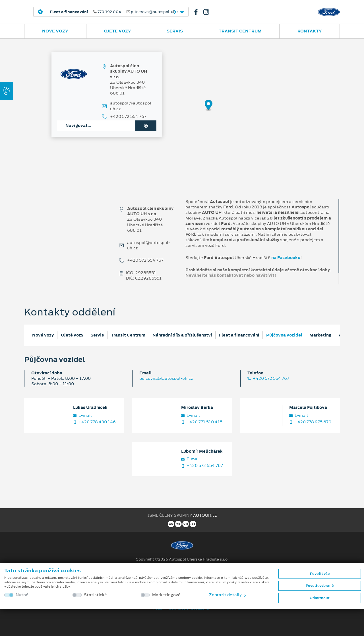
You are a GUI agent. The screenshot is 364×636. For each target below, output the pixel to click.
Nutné (22, 595)
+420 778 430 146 (94, 422)
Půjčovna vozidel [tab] (284, 335)
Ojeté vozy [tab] (72, 335)
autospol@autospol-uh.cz (132, 106)
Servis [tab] (97, 335)
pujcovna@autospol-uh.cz (166, 378)
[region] (182, 110)
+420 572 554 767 (128, 117)
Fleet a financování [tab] (239, 335)
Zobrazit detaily (228, 595)
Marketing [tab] (320, 335)
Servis (175, 31)
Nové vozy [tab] (43, 335)
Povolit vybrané (320, 586)
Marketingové (166, 595)
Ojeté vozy (118, 31)
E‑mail (82, 416)
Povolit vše (320, 574)
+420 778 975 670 (310, 422)
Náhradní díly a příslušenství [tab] (182, 335)
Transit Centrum (240, 31)
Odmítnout (320, 598)
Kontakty (310, 31)
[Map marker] (209, 106)
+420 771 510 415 (202, 422)
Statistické (95, 595)
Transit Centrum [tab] (128, 335)
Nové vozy (55, 31)
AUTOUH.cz (205, 515)
